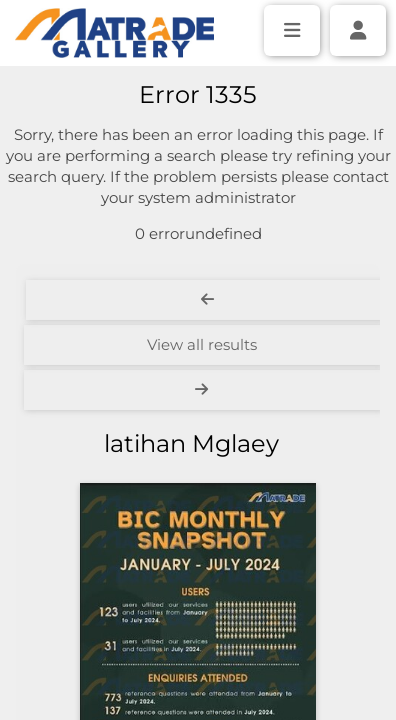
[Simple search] (198, 92)
